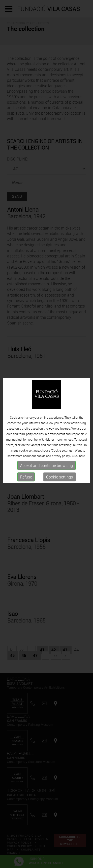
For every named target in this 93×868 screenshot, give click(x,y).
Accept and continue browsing (46, 458)
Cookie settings (60, 469)
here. (82, 448)
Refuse (26, 469)
